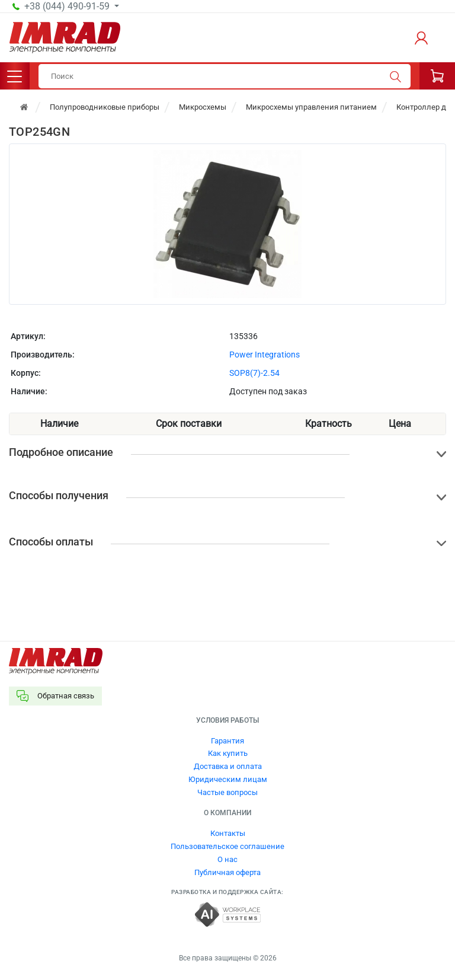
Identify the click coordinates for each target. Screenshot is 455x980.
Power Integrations (265, 355)
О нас (227, 859)
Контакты (228, 833)
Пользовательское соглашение (227, 846)
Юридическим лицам (228, 779)
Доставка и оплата (228, 766)
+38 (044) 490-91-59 (68, 7)
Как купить (228, 753)
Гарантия (227, 741)
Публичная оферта (227, 872)
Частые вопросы (227, 792)
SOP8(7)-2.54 (254, 373)
